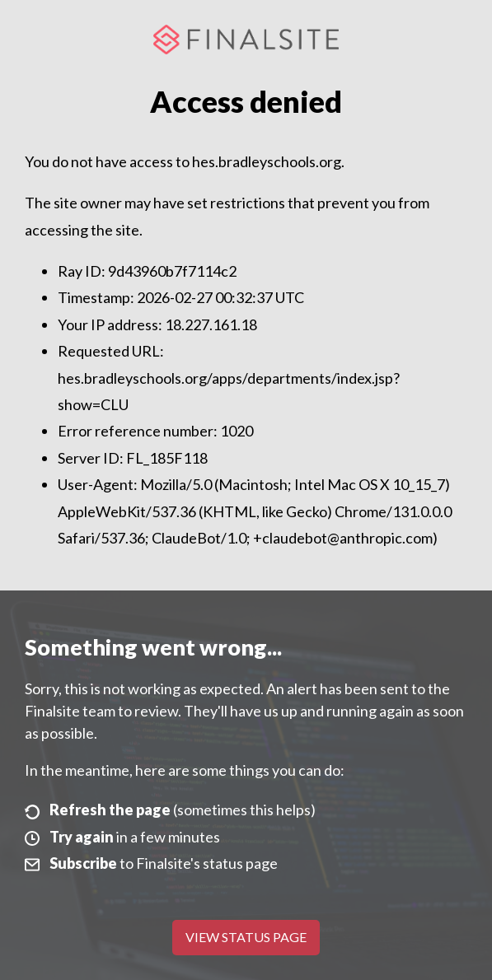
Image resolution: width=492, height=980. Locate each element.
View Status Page (246, 937)
